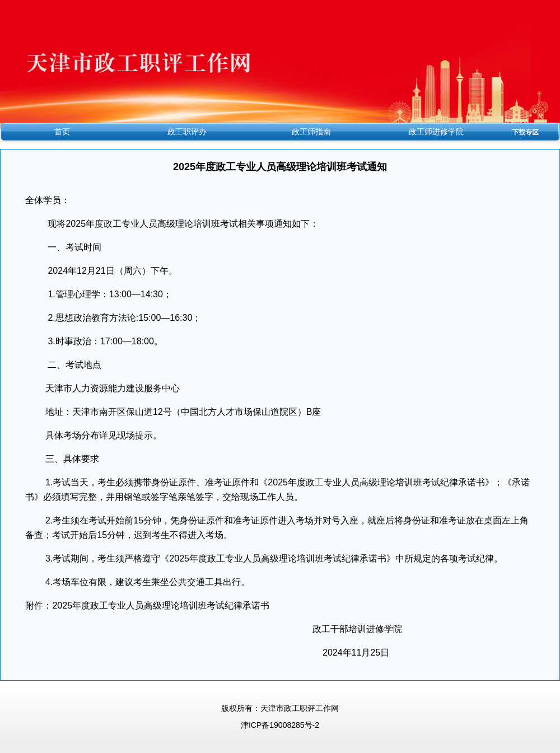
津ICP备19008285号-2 (280, 725)
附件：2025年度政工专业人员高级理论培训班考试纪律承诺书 (147, 605)
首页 (62, 132)
